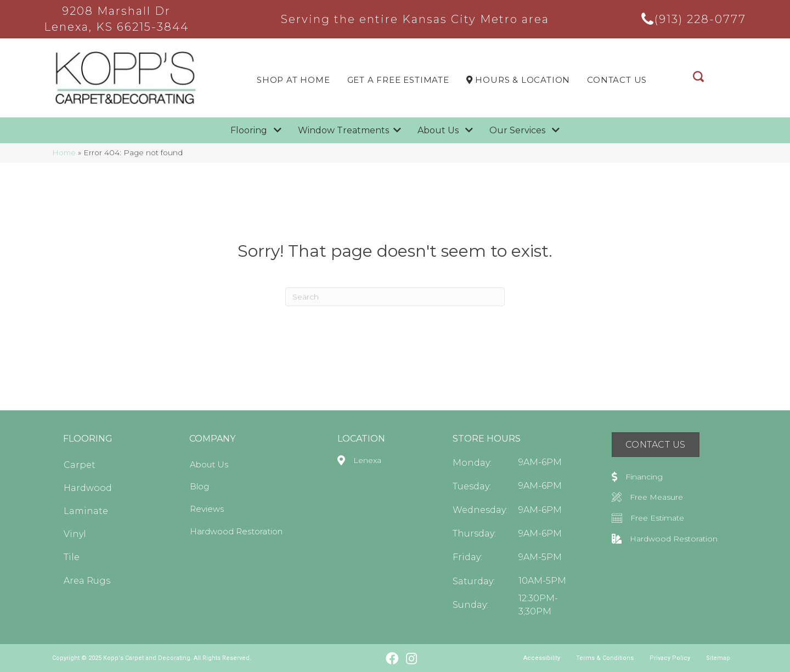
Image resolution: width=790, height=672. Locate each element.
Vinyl (75, 534)
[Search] (395, 297)
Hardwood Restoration (236, 531)
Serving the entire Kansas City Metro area (415, 19)
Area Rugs (87, 581)
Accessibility (542, 658)
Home (64, 153)
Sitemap (718, 658)
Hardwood (88, 488)
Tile (72, 557)
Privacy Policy (670, 658)
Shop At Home (294, 80)
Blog (199, 486)
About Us (209, 464)
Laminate (86, 511)
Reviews (207, 509)
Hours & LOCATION (518, 80)
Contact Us (617, 80)
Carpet (80, 465)
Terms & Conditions (605, 658)
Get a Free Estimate (398, 80)
